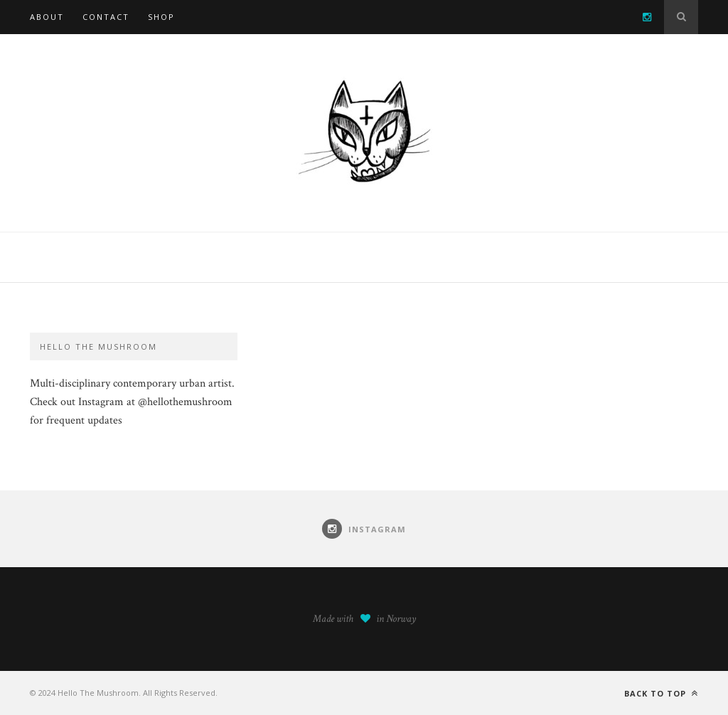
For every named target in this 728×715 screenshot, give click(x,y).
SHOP (161, 17)
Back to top (661, 693)
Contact (106, 17)
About (47, 17)
